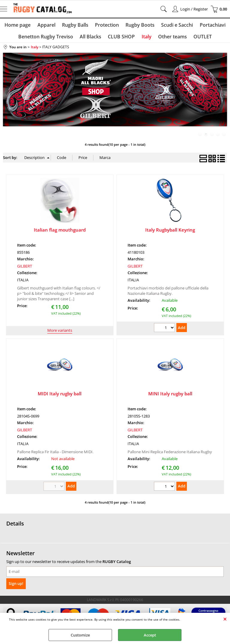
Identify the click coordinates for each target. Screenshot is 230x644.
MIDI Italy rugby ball (60, 396)
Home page (20, 25)
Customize (80, 635)
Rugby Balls (76, 25)
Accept (150, 635)
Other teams (172, 38)
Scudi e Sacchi (176, 25)
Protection (107, 25)
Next (223, 96)
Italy (146, 38)
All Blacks (92, 38)
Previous (7, 96)
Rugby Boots (139, 25)
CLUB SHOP (122, 38)
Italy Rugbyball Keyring (170, 232)
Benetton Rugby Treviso (47, 38)
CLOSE (225, 619)
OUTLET (201, 38)
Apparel (48, 25)
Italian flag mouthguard (60, 232)
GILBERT (25, 269)
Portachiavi (211, 25)
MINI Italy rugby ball (170, 396)
